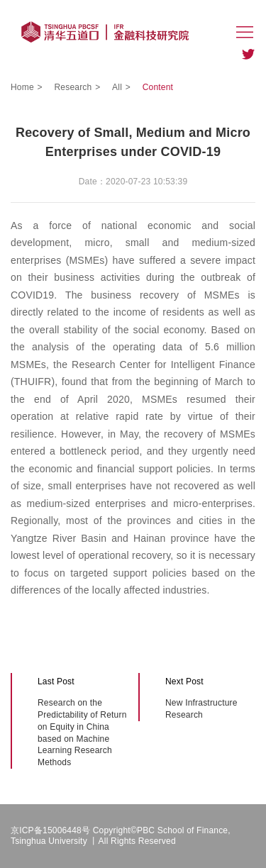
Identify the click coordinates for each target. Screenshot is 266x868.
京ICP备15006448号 (50, 830)
